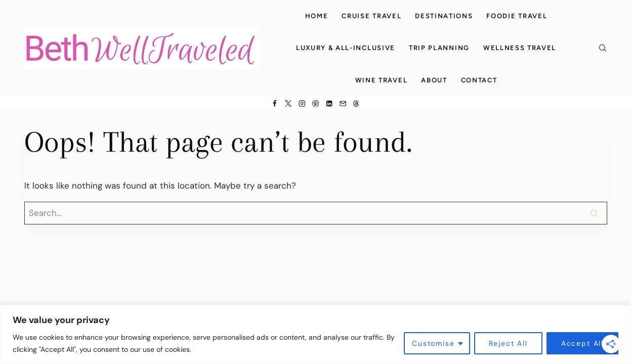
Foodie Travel (517, 16)
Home (317, 16)
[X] (288, 103)
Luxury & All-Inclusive (346, 48)
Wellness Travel (520, 48)
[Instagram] (302, 103)
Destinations (444, 16)
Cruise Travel (371, 16)
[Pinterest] (315, 103)
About (434, 80)
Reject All (508, 343)
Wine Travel (382, 80)
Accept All (582, 343)
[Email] (343, 103)
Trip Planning (439, 48)
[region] (315, 334)
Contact (479, 80)
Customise (433, 343)
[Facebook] (275, 103)
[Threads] (356, 103)
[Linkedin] (329, 103)
